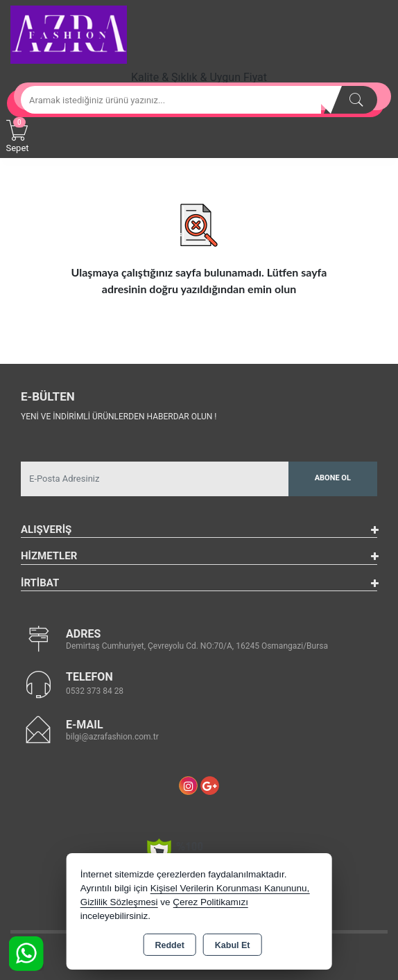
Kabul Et (233, 945)
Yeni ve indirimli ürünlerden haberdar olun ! (119, 417)
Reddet (169, 945)
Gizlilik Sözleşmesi (119, 902)
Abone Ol (333, 478)
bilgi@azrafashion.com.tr (112, 737)
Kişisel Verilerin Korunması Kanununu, (230, 888)
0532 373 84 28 (95, 691)
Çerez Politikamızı (210, 902)
